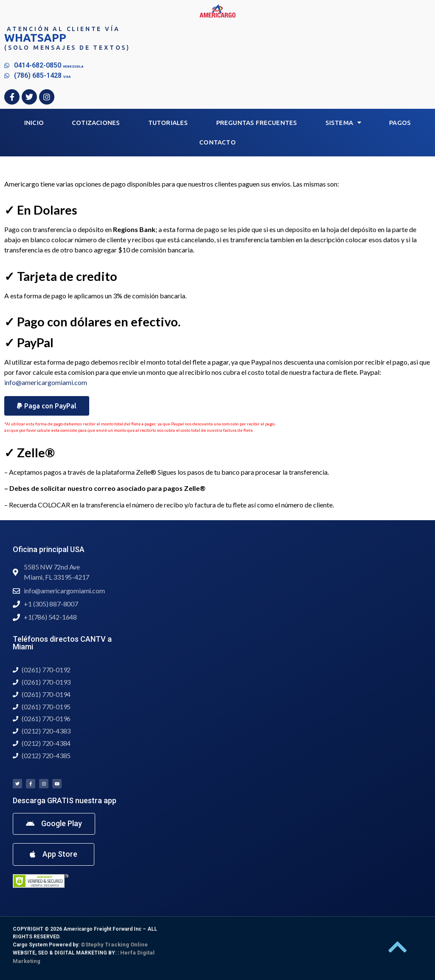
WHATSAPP (35, 38)
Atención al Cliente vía (63, 29)
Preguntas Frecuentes (257, 123)
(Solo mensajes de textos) (67, 48)
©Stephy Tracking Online (114, 945)
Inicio (34, 123)
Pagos (400, 123)
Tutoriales (168, 123)
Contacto (217, 142)
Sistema (343, 123)
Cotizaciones (96, 123)
